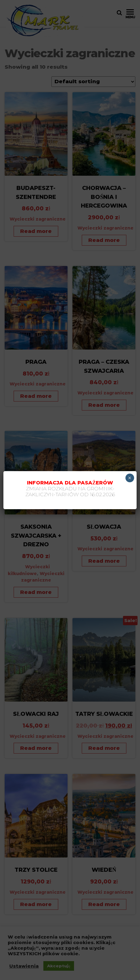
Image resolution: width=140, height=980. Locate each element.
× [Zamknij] (130, 478)
